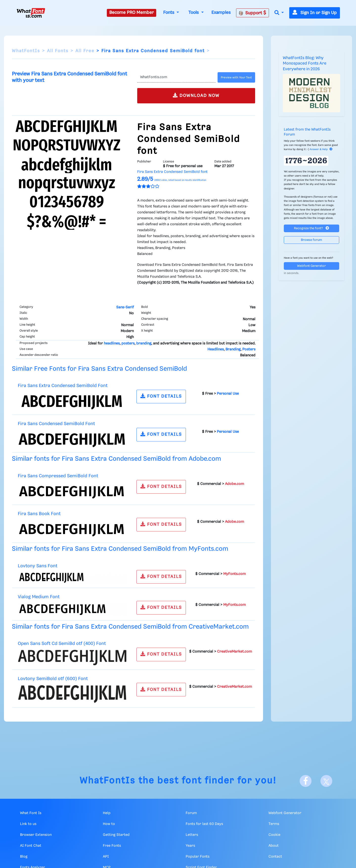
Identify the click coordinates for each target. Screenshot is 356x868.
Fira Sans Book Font (39, 514)
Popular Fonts (198, 857)
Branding (233, 349)
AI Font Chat (31, 846)
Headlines (216, 349)
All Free (85, 51)
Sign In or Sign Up (315, 13)
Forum (191, 813)
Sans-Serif (125, 307)
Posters (249, 349)
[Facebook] (306, 781)
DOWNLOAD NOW (196, 95)
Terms (274, 824)
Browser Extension (36, 835)
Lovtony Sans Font (38, 566)
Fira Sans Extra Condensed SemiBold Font (63, 386)
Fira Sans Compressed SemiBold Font (58, 476)
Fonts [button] (169, 13)
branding (144, 343)
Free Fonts (112, 846)
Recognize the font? (311, 228)
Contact (275, 857)
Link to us (28, 824)
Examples (221, 13)
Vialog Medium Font (39, 597)
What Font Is (31, 813)
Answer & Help (321, 149)
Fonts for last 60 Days (204, 824)
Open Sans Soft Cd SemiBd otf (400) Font (62, 644)
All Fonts (58, 51)
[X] (326, 781)
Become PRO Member (132, 13)
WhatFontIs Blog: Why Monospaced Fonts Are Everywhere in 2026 (305, 64)
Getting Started (116, 835)
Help (107, 813)
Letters (192, 835)
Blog (24, 857)
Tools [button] (194, 13)
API (106, 857)
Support (252, 13)
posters (128, 343)
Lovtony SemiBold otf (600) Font (53, 679)
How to (109, 824)
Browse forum (311, 240)
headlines (112, 343)
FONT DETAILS (161, 396)
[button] (279, 13)
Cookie (274, 835)
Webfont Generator (311, 266)
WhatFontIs (26, 51)
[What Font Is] (31, 13)
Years (190, 846)
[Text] (176, 77)
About (274, 846)
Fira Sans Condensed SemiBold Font (56, 424)
